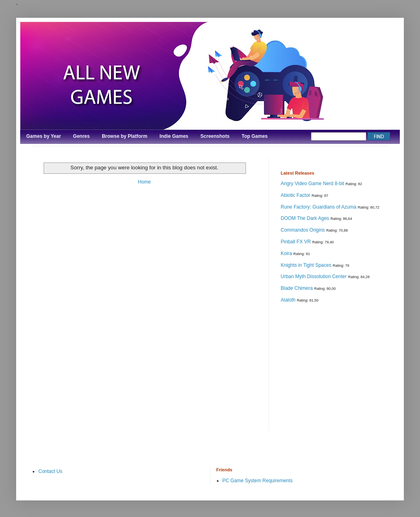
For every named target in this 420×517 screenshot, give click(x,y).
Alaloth (289, 300)
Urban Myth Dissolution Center (314, 276)
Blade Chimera (297, 288)
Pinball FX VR (296, 242)
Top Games (254, 136)
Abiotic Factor (296, 195)
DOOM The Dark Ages (306, 218)
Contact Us (50, 471)
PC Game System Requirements (258, 481)
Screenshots (215, 136)
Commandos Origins (303, 230)
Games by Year (44, 136)
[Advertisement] (341, 366)
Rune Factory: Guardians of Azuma (319, 207)
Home (144, 182)
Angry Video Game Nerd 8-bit (313, 184)
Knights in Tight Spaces (307, 265)
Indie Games (174, 136)
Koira (287, 253)
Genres (81, 136)
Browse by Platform (125, 136)
